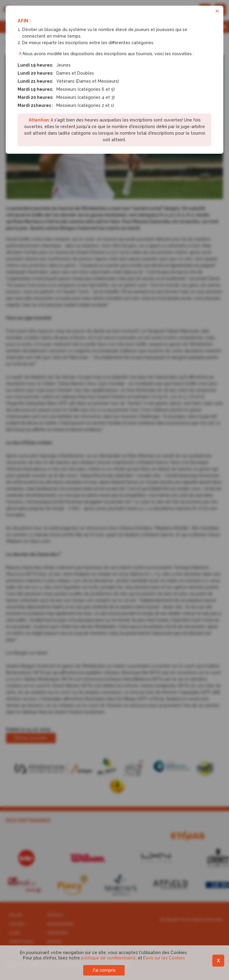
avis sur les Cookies (165, 958)
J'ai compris (104, 970)
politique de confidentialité (108, 958)
